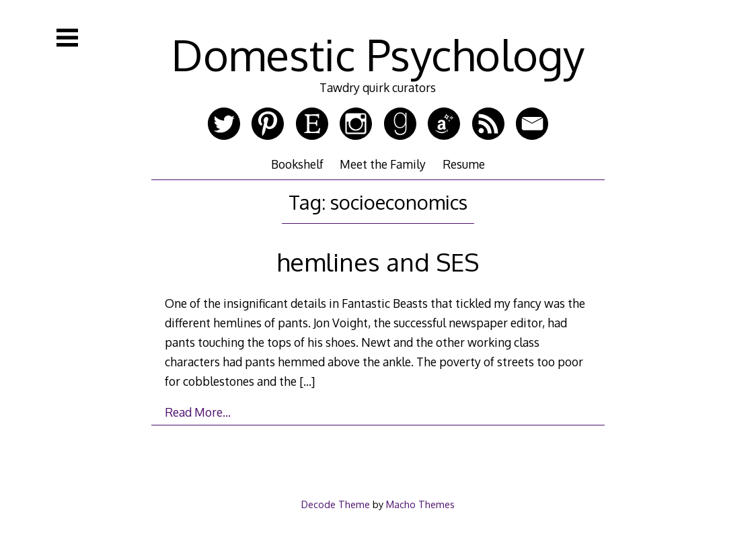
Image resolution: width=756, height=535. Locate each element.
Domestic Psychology (378, 54)
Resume (464, 164)
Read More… (198, 412)
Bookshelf (297, 164)
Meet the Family (383, 164)
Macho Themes (420, 504)
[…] (307, 381)
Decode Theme (336, 504)
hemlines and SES (378, 262)
